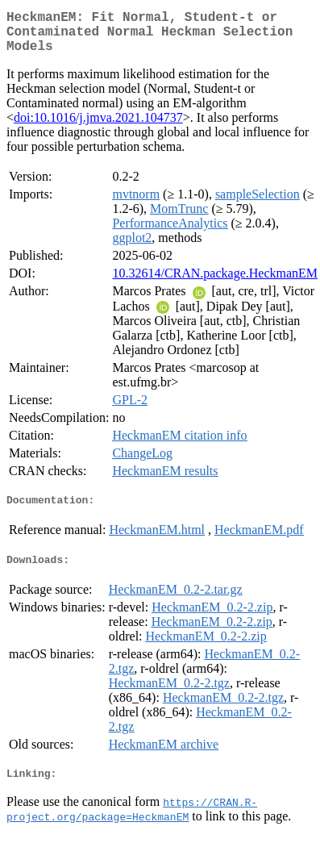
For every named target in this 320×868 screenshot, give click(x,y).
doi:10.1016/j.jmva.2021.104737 (98, 127)
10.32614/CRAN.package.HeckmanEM (215, 283)
